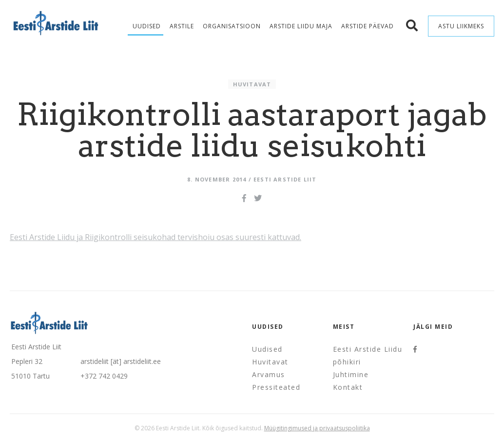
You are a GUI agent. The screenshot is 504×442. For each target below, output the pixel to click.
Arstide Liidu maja (301, 26)
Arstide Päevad (368, 26)
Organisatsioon (232, 26)
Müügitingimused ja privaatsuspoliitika (317, 428)
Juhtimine (351, 374)
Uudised (147, 26)
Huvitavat (252, 84)
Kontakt (348, 387)
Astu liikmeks (461, 26)
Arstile (182, 26)
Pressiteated (276, 387)
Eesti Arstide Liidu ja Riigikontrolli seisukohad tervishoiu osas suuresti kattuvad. (155, 237)
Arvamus (269, 374)
